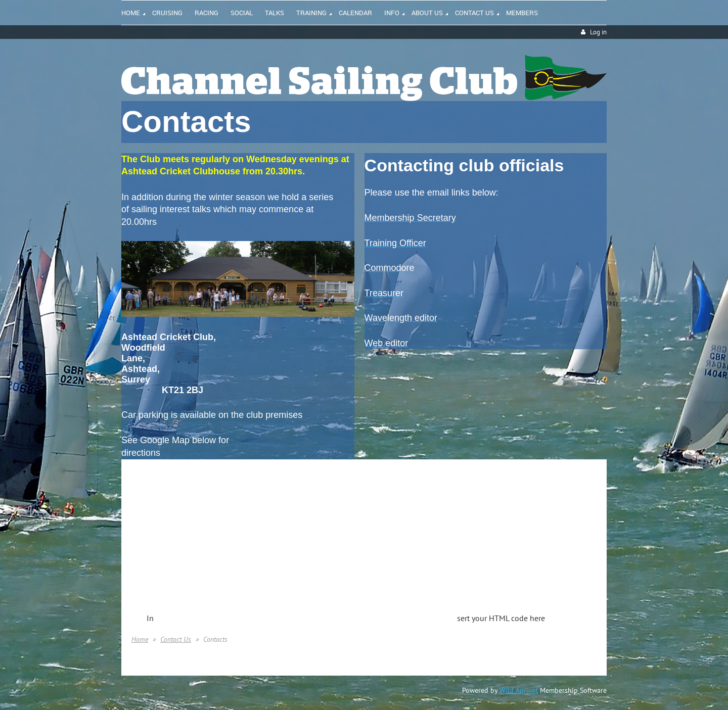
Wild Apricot (519, 690)
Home (140, 639)
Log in (598, 32)
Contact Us (176, 639)
